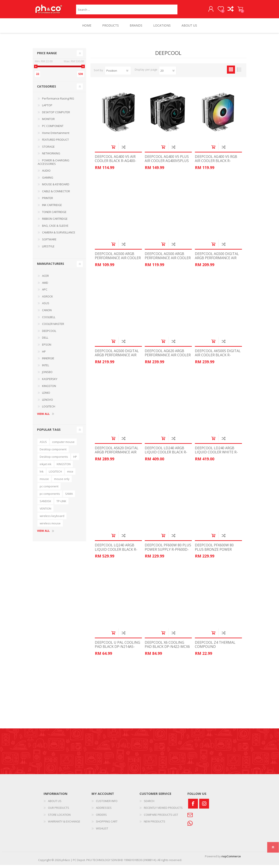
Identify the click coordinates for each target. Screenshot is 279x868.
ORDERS (101, 818)
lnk (42, 475)
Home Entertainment (56, 136)
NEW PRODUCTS (155, 824)
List (239, 73)
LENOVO (48, 403)
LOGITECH (49, 409)
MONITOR (48, 122)
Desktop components (54, 460)
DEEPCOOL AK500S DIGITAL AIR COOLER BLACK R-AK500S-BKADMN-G (218, 358)
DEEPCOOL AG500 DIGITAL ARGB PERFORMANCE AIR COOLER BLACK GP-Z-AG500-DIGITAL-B (217, 263)
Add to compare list (123, 150)
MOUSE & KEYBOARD (56, 187)
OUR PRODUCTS (59, 811)
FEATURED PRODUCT (55, 143)
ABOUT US (55, 804)
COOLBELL (49, 320)
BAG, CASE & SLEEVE (55, 229)
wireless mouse (50, 526)
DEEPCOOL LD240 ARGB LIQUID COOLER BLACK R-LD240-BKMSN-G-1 (166, 455)
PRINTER (48, 201)
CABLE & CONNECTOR (56, 194)
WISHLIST (102, 831)
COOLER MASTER (53, 327)
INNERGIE (48, 361)
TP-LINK (61, 504)
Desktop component (53, 452)
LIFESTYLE (48, 249)
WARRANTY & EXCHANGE (64, 824)
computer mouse (63, 445)
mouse (44, 482)
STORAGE (48, 150)
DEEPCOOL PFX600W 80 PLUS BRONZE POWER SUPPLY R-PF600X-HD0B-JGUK (215, 555)
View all (43, 417)
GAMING (48, 181)
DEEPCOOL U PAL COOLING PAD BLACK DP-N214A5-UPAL (117, 650)
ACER (45, 279)
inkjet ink (46, 467)
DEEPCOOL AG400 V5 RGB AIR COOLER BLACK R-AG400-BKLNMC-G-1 (216, 164)
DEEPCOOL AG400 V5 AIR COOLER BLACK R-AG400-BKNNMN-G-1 (116, 164)
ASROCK (48, 299)
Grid (231, 73)
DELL (45, 341)
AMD (45, 286)
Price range (47, 56)
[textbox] (127, 11)
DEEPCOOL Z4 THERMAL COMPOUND (215, 648)
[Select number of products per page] (168, 74)
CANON (47, 313)
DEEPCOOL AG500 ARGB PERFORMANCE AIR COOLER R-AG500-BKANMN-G (118, 261)
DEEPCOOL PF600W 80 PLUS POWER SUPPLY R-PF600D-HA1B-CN (168, 552)
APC (45, 292)
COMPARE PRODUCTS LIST (161, 818)
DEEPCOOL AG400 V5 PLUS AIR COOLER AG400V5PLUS (167, 162)
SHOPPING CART (236, 11)
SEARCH (149, 804)
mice (70, 475)
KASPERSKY (50, 382)
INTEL (46, 368)
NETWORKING (51, 156)
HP (44, 355)
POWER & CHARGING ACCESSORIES (54, 165)
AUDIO (46, 174)
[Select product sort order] (118, 74)
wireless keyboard (52, 519)
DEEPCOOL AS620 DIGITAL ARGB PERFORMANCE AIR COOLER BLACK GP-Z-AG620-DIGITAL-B (117, 457)
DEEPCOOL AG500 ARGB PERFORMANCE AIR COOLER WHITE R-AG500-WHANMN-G (168, 263)
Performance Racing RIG (58, 101)
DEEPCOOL (49, 334)
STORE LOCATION (59, 818)
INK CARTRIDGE (52, 208)
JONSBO (47, 375)
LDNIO (46, 396)
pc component (49, 489)
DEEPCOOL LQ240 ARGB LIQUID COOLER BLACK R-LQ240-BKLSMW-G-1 (116, 552)
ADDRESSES (104, 811)
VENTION (45, 512)
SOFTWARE (49, 242)
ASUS (46, 306)
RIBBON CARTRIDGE (55, 222)
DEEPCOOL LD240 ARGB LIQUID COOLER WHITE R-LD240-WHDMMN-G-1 (216, 455)
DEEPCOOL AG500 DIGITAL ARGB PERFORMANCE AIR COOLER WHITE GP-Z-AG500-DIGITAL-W (117, 360)
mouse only (62, 482)
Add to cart (113, 150)
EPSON (47, 348)
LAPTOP (47, 108)
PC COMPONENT (53, 129)
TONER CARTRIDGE (54, 215)
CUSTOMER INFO (107, 804)
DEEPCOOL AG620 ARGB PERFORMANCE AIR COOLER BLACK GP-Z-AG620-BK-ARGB (168, 360)
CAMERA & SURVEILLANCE (59, 235)
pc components (50, 497)
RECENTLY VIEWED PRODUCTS (163, 811)
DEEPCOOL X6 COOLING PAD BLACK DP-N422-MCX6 (167, 648)
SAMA (69, 497)
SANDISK (45, 504)
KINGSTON (49, 389)
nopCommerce (231, 859)
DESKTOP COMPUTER (56, 115)
